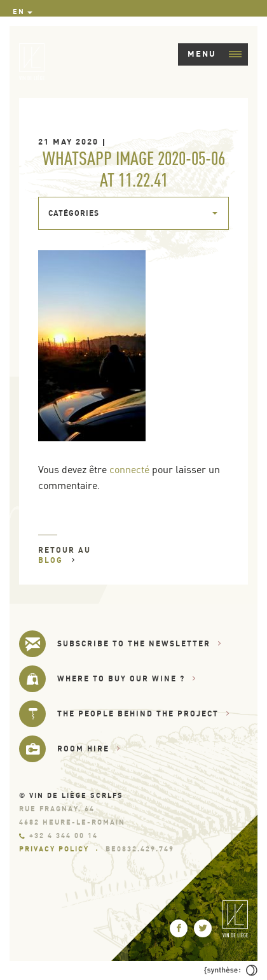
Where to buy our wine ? (127, 678)
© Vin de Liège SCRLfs (71, 795)
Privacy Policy (54, 849)
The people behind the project (144, 714)
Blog (57, 560)
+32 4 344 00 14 (58, 835)
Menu (215, 53)
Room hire (89, 749)
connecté (129, 469)
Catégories (74, 213)
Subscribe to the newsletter (140, 643)
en (19, 11)
